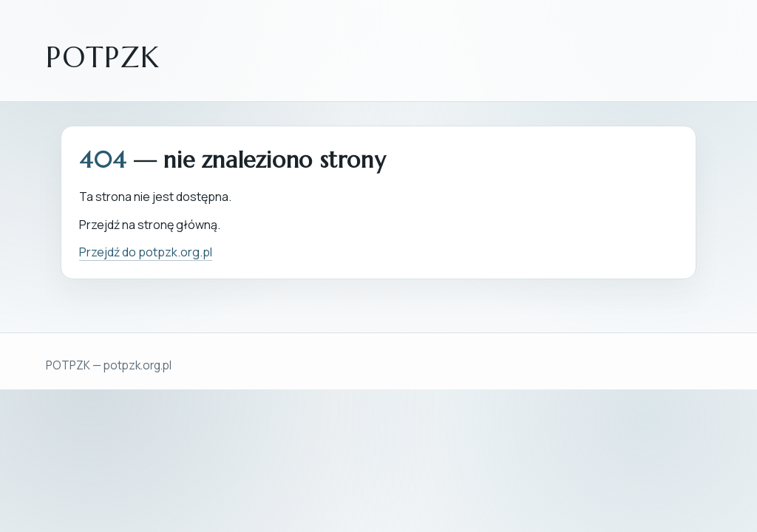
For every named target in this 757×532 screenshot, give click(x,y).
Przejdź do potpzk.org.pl (146, 252)
